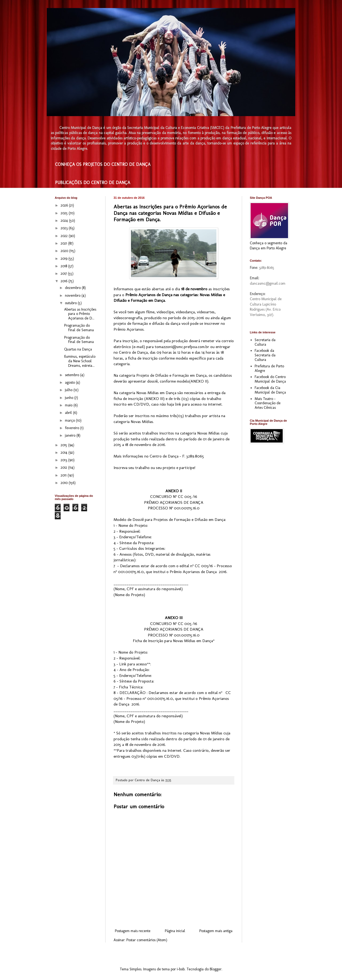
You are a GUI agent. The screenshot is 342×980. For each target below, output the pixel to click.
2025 (65, 213)
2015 (64, 445)
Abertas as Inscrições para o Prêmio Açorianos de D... (80, 314)
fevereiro (73, 428)
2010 (65, 483)
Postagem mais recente (133, 931)
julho (69, 390)
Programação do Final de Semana (79, 328)
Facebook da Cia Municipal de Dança (270, 390)
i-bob (181, 969)
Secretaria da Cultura (265, 342)
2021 (64, 243)
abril (69, 413)
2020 (65, 251)
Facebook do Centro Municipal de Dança (270, 379)
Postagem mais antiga (216, 931)
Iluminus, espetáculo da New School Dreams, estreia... (80, 361)
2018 (64, 266)
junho (70, 398)
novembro (73, 295)
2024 (65, 221)
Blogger (216, 969)
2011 (64, 475)
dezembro (73, 288)
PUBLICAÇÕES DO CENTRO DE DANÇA (93, 183)
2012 (64, 468)
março (70, 420)
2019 (65, 259)
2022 (65, 236)
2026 (65, 205)
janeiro (71, 435)
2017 (64, 274)
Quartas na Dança (78, 349)
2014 (65, 453)
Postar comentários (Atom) (147, 940)
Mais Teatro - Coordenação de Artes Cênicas (268, 403)
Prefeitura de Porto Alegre (269, 368)
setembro (73, 375)
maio (69, 405)
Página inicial (175, 931)
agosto (70, 382)
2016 (65, 281)
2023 (65, 228)
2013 (64, 460)
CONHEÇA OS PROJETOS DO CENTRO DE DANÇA (103, 164)
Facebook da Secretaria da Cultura (265, 355)
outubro (71, 303)
